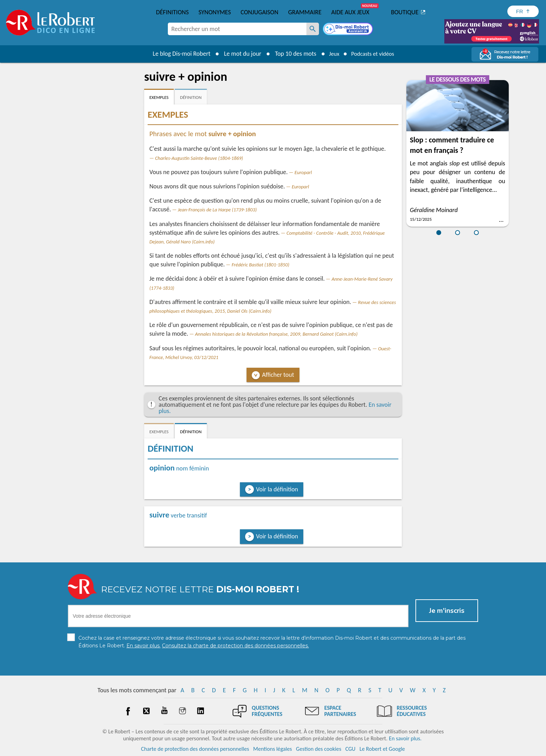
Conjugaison (259, 12)
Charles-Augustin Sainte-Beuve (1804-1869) (199, 158)
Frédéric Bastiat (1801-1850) (260, 265)
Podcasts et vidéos (374, 54)
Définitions (172, 12)
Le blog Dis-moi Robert (178, 54)
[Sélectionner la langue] (523, 11)
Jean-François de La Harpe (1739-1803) (217, 210)
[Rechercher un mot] (313, 29)
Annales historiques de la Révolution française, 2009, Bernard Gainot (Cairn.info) (276, 334)
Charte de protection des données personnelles (195, 749)
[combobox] (237, 29)
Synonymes (215, 12)
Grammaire (305, 12)
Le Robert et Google (382, 749)
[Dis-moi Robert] (349, 30)
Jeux (331, 54)
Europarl (303, 172)
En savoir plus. (405, 738)
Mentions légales (272, 749)
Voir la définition (277, 489)
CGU (350, 749)
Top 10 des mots (292, 54)
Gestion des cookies (319, 749)
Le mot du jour (239, 54)
